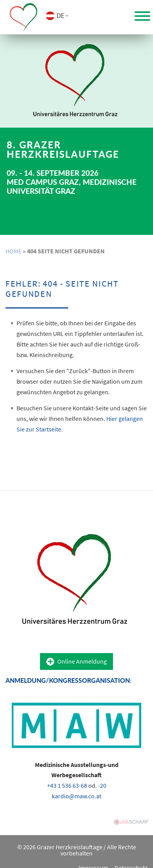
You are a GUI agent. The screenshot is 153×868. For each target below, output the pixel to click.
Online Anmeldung (82, 661)
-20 (102, 785)
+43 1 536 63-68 (67, 785)
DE (60, 15)
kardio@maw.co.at (76, 796)
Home (14, 251)
